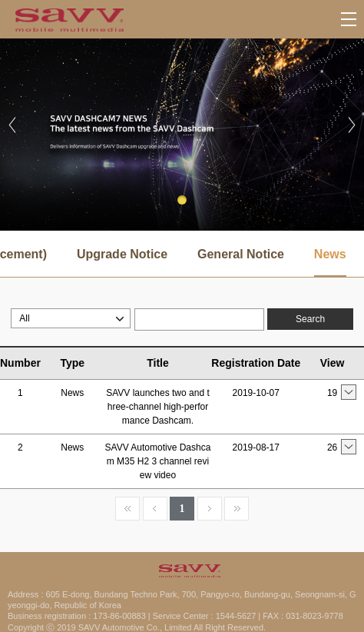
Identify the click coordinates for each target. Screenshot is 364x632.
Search (310, 319)
